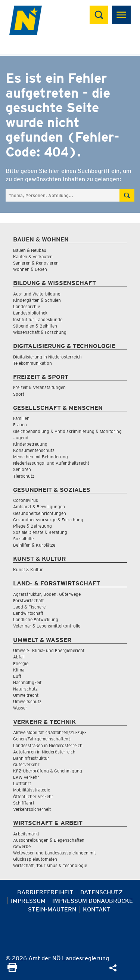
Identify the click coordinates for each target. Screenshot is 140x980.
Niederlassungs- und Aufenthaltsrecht (51, 463)
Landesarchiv (27, 306)
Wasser (20, 708)
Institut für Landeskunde (38, 320)
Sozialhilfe (23, 539)
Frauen (20, 425)
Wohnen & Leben (30, 269)
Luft (17, 676)
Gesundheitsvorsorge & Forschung (48, 520)
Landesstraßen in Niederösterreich (48, 745)
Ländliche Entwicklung (36, 619)
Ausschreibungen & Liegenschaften (49, 840)
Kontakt (97, 909)
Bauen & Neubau (30, 250)
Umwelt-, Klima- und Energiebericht (49, 650)
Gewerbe (22, 846)
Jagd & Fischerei (30, 607)
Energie (21, 663)
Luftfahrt (22, 783)
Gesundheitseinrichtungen (40, 513)
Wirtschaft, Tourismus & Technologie (50, 865)
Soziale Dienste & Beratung (40, 532)
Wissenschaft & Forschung (40, 332)
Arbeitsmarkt (26, 834)
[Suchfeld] (63, 195)
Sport (19, 394)
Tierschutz (24, 476)
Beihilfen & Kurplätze (34, 545)
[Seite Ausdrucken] (12, 970)
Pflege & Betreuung (32, 526)
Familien (21, 418)
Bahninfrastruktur (31, 758)
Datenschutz (102, 892)
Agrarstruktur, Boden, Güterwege (47, 594)
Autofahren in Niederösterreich (44, 752)
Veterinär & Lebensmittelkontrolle (47, 626)
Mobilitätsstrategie (32, 790)
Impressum (28, 901)
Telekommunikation (32, 363)
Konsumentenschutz (34, 450)
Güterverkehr (26, 764)
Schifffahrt (24, 803)
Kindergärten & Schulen (37, 300)
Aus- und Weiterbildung (37, 294)
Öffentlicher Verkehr (33, 796)
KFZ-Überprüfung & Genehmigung (48, 771)
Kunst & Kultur (28, 570)
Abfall (19, 657)
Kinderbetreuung (30, 444)
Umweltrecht (26, 695)
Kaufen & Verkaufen (33, 257)
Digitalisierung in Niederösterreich (47, 357)
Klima (19, 670)
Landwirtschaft (28, 613)
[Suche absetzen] (127, 195)
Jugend (21, 438)
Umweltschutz (27, 701)
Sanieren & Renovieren (36, 263)
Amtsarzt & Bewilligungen (39, 507)
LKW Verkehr (26, 777)
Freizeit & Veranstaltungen (39, 387)
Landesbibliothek (30, 313)
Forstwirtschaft (28, 600)
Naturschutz (25, 689)
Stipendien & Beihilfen (35, 326)
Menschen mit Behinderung (41, 457)
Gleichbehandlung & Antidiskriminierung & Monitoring (67, 431)
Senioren (22, 469)
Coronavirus (26, 500)
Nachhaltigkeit (27, 682)
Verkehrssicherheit (32, 809)
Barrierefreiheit (45, 892)
